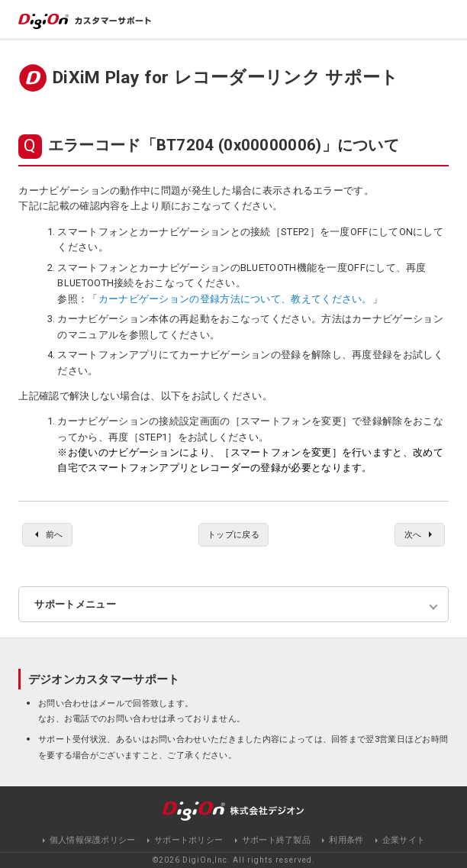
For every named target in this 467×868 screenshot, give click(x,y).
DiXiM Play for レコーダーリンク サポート (225, 77)
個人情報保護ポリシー (93, 840)
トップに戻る (233, 534)
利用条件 (346, 840)
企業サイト (404, 840)
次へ (413, 534)
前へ (55, 534)
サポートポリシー (188, 840)
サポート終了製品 (276, 840)
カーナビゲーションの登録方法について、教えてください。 (235, 299)
